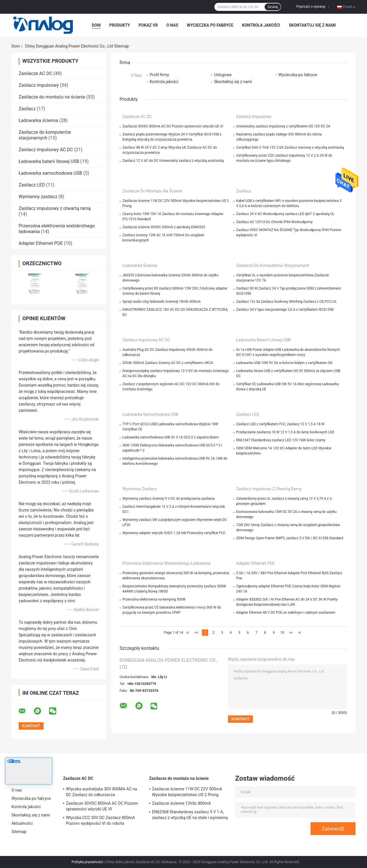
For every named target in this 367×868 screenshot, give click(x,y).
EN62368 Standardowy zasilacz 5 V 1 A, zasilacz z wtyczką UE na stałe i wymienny (190, 815)
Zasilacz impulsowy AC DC (46, 150)
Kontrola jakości (261, 25)
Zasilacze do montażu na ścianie (52, 97)
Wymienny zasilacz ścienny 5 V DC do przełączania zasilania (168, 499)
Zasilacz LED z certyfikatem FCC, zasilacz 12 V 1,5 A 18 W (280, 424)
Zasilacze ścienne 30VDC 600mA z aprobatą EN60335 (164, 227)
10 (282, 633)
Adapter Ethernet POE (41, 243)
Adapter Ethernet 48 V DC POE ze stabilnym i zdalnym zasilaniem (286, 613)
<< (196, 633)
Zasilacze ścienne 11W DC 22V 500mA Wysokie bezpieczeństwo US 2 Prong (187, 792)
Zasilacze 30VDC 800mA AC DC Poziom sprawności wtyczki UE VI (173, 126)
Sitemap (19, 832)
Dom (96, 25)
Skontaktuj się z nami (312, 25)
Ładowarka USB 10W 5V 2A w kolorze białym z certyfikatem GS (284, 363)
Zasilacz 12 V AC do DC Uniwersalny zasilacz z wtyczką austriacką (173, 161)
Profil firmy (159, 75)
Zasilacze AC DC (35, 73)
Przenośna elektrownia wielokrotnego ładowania (166, 563)
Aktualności (22, 823)
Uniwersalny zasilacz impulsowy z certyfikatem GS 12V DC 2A (283, 126)
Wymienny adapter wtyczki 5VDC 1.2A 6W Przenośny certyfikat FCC (174, 533)
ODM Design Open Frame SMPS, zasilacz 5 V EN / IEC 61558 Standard (290, 538)
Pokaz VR (148, 25)
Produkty (120, 25)
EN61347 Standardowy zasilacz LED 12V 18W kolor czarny (281, 440)
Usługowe (223, 75)
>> (291, 633)
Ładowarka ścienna (38, 120)
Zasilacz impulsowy (39, 85)
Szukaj (273, 7)
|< (188, 633)
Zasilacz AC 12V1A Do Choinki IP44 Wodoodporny (275, 222)
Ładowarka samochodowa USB (50, 173)
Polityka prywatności (87, 862)
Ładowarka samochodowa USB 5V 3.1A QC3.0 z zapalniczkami (170, 437)
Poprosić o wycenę (311, 7)
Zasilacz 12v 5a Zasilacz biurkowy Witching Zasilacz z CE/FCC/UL (287, 302)
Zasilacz (27, 109)
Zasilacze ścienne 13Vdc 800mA (181, 803)
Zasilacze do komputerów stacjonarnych (45, 135)
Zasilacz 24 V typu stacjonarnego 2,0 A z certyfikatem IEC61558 (285, 310)
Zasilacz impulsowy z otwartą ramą (55, 208)
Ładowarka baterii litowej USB (49, 161)
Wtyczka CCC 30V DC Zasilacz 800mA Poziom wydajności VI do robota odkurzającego (100, 821)
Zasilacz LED (32, 185)
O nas (172, 25)
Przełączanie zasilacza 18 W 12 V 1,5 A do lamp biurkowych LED (285, 432)
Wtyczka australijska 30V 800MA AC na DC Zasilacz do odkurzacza (101, 792)
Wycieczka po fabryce (210, 25)
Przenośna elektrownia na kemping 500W (154, 599)
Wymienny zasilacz (38, 197)
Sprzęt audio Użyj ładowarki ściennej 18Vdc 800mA (162, 302)
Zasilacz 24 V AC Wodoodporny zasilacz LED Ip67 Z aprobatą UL (285, 214)
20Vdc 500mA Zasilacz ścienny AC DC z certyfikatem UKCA (168, 363)
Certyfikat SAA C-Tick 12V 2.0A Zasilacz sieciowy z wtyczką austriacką (290, 147)
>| (299, 633)
